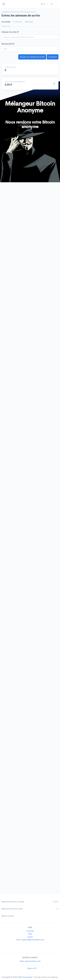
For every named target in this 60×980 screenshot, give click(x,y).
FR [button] (43, 4)
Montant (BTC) (8, 44)
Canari (30, 937)
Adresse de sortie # (10, 32)
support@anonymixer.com (33, 940)
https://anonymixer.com (30, 961)
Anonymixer (27, 977)
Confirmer (18, 22)
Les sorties (6, 22)
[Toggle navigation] (4, 4)
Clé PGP (30, 931)
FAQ (30, 934)
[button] (50, 4)
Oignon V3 (32, 968)
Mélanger (29, 22)
